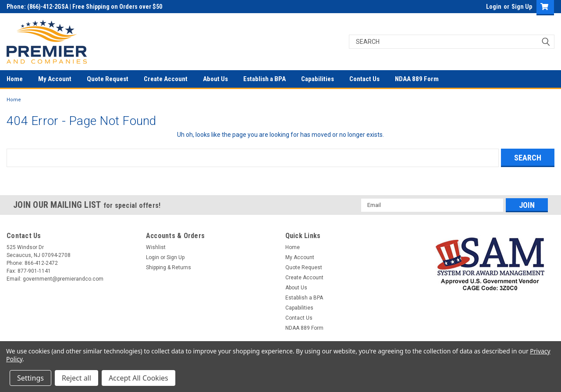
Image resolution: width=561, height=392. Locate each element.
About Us (215, 79)
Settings (30, 378)
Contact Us (364, 79)
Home (15, 79)
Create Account (166, 79)
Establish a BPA (265, 79)
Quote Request (108, 79)
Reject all (76, 378)
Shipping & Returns (169, 267)
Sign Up (522, 7)
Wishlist (156, 247)
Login (494, 7)
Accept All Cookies (138, 378)
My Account (55, 79)
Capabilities (318, 79)
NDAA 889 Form (417, 79)
